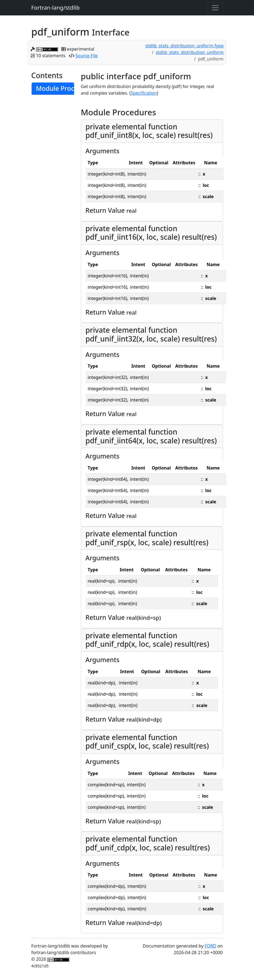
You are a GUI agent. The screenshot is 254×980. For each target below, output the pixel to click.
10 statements (51, 56)
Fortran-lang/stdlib (56, 8)
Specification (144, 93)
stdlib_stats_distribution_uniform (190, 52)
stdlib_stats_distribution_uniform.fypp (184, 46)
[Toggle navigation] (215, 8)
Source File (87, 56)
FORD (210, 946)
